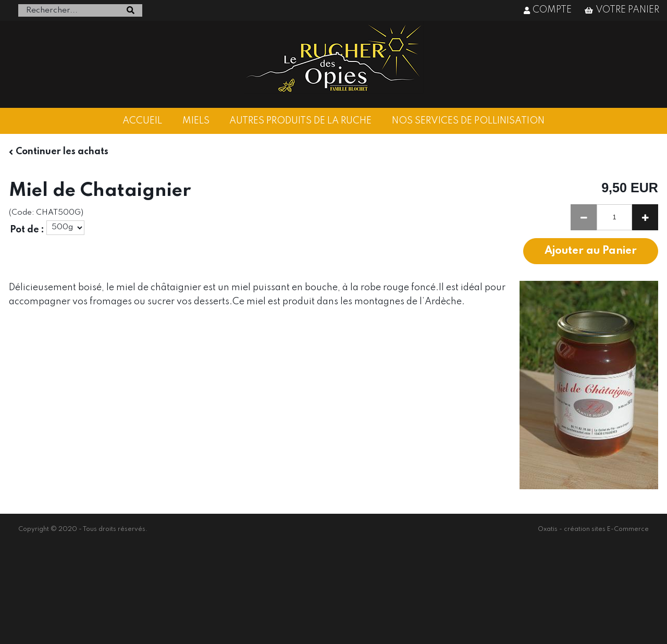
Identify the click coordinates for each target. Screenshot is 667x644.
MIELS (196, 121)
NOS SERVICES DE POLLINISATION (468, 121)
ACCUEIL (142, 121)
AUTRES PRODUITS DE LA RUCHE (300, 121)
